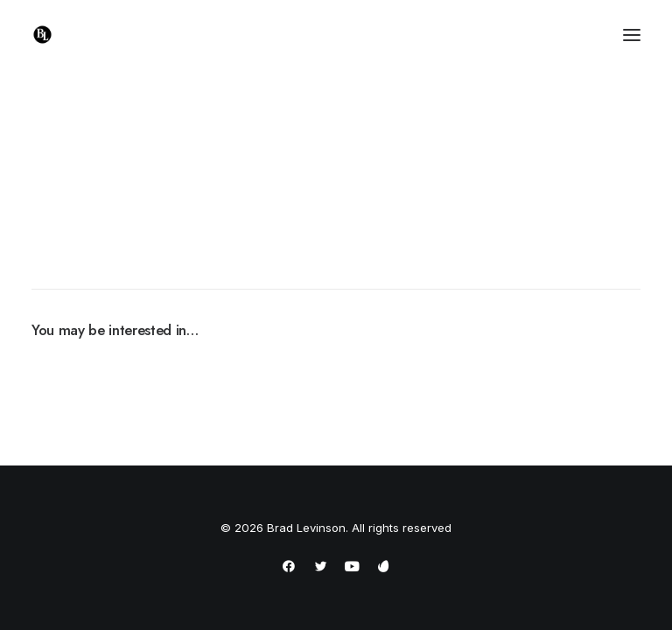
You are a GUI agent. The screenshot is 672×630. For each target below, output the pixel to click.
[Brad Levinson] (42, 35)
